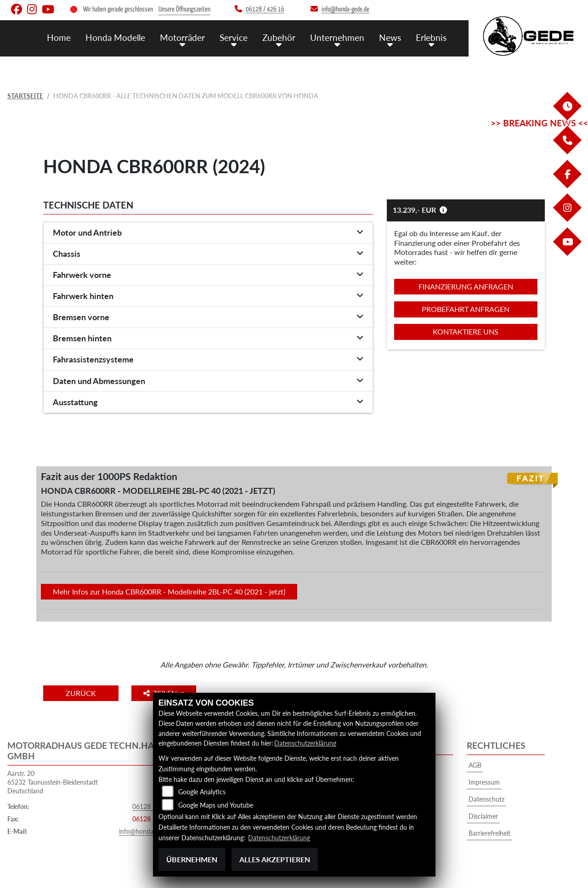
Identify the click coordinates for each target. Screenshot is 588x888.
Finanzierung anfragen (466, 286)
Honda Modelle (115, 37)
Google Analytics (202, 792)
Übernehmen (192, 859)
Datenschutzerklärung (305, 744)
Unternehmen (337, 37)
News (390, 37)
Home (59, 37)
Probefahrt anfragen (466, 309)
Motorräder (182, 37)
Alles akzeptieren (275, 859)
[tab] (208, 233)
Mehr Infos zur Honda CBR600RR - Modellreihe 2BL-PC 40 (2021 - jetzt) (169, 591)
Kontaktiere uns (466, 331)
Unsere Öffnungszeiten (184, 9)
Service (234, 37)
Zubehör (279, 37)
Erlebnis (431, 37)
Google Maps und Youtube (216, 806)
